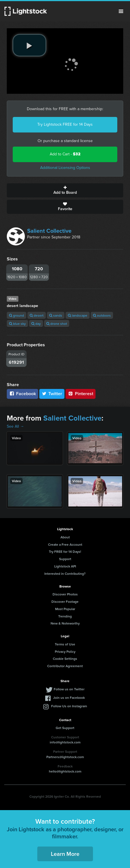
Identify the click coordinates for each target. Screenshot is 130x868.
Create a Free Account (65, 544)
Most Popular (65, 609)
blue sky (17, 324)
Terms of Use (65, 644)
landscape (78, 315)
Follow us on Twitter (69, 689)
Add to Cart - (65, 154)
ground (17, 315)
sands (56, 315)
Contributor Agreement (65, 666)
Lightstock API (65, 566)
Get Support (65, 728)
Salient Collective (49, 231)
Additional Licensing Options (65, 168)
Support (65, 559)
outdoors (102, 315)
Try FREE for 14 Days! (65, 552)
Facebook (22, 394)
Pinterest (81, 394)
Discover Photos (65, 594)
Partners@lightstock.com (65, 757)
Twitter (52, 394)
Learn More (65, 854)
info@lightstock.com (65, 742)
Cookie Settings (65, 659)
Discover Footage (65, 601)
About (65, 537)
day (36, 324)
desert (37, 315)
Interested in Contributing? (65, 574)
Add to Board (65, 190)
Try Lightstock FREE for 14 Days (65, 124)
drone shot (57, 324)
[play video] (29, 45)
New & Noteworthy (65, 623)
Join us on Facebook (69, 698)
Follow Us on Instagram (69, 706)
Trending (65, 616)
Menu (121, 11)
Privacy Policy (65, 651)
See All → (15, 426)
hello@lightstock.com (65, 771)
